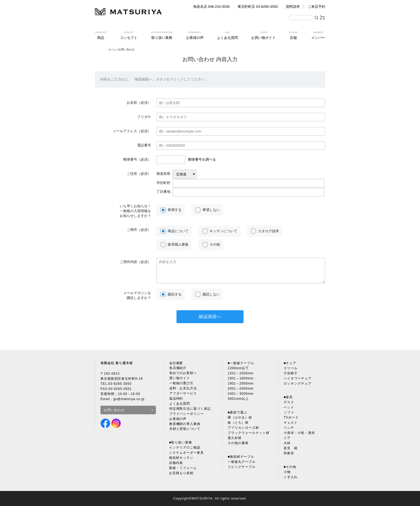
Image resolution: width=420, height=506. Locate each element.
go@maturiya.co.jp (129, 399)
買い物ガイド (179, 378)
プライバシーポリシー (186, 414)
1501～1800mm (241, 378)
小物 (287, 472)
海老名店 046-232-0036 (211, 7)
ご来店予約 (316, 7)
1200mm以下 (238, 368)
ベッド (289, 407)
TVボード (291, 418)
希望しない (211, 210)
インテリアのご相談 (185, 448)
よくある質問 (179, 404)
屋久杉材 (235, 438)
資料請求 (293, 7)
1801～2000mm (241, 383)
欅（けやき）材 (240, 418)
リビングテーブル (242, 467)
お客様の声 (178, 419)
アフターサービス (183, 394)
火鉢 (287, 443)
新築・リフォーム (183, 468)
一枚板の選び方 (181, 383)
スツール (291, 368)
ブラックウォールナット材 (249, 433)
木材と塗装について (185, 429)
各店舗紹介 (178, 368)
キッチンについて (223, 231)
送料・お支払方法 (183, 389)
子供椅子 (291, 373)
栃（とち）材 (238, 423)
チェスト (291, 423)
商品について (178, 231)
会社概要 (176, 363)
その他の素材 (238, 443)
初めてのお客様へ (183, 373)
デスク (289, 402)
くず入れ (291, 477)
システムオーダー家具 (186, 453)
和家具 (289, 453)
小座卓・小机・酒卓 (299, 433)
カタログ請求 (268, 231)
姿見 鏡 (291, 448)
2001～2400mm (241, 389)
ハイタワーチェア (298, 378)
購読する (175, 294)
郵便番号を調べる (202, 159)
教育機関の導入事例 (185, 424)
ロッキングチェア (298, 383)
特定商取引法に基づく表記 (190, 409)
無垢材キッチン (181, 458)
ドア (287, 438)
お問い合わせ (114, 410)
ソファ (289, 412)
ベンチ (289, 428)
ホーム (112, 49)
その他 (215, 244)
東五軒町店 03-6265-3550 (258, 7)
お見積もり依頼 (181, 474)
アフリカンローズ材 (243, 428)
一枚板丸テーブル (242, 462)
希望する (175, 210)
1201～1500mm (241, 373)
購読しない (211, 294)
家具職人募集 (178, 244)
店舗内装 (176, 463)
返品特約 (176, 399)
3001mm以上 (238, 399)
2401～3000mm (241, 394)
